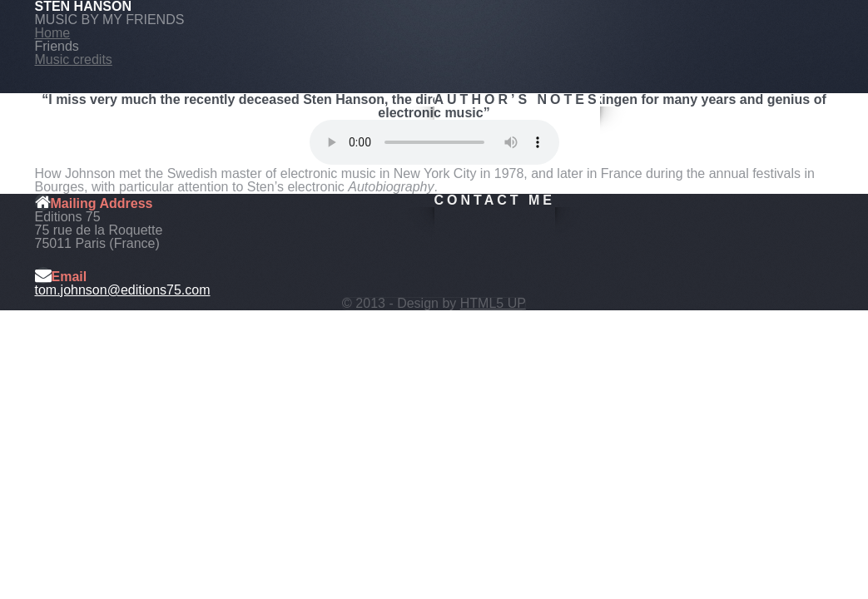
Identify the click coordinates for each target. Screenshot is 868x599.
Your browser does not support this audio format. (434, 142)
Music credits (74, 59)
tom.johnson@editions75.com (123, 290)
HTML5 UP (493, 303)
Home (53, 33)
